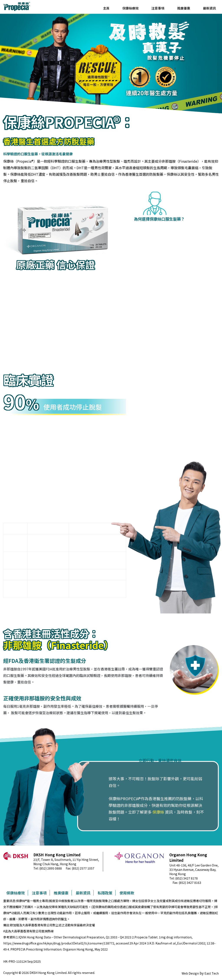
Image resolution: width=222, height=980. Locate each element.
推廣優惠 (184, 8)
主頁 (106, 8)
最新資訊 (209, 8)
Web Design (190, 973)
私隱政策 (105, 893)
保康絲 (158, 812)
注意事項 (158, 8)
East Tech (212, 973)
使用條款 (127, 893)
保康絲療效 (130, 8)
